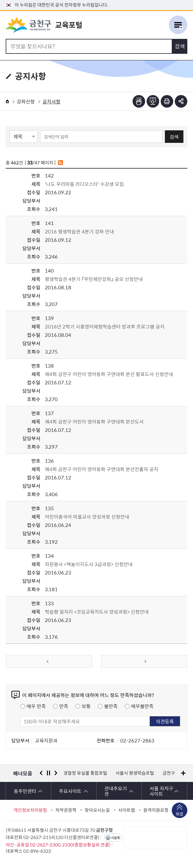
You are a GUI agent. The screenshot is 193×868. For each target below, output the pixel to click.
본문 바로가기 (97, 0)
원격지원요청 (156, 810)
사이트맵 (127, 810)
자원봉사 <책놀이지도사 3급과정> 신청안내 (89, 564)
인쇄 (167, 101)
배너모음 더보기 (183, 773)
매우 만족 (36, 706)
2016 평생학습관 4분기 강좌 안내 (79, 231)
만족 (64, 706)
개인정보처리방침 (30, 810)
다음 (56, 773)
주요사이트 (70, 791)
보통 (86, 706)
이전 (41, 773)
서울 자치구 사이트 (161, 791)
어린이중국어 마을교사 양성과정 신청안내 (87, 516)
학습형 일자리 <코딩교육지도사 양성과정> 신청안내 (97, 612)
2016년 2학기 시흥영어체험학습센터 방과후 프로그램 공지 (105, 326)
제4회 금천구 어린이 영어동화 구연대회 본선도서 (94, 421)
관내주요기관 (116, 791)
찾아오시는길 (97, 810)
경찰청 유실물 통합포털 (85, 773)
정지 (48, 773)
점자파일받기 (153, 101)
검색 (174, 137)
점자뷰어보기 (139, 101)
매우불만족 (142, 706)
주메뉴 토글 (178, 25)
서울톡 (116, 838)
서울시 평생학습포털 (135, 773)
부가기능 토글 (181, 101)
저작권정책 (66, 810)
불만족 (111, 706)
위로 (180, 814)
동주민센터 (25, 791)
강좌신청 (26, 101)
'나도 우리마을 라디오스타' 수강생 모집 (84, 184)
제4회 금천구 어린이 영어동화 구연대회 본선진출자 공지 (102, 469)
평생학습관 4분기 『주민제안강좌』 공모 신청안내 (94, 279)
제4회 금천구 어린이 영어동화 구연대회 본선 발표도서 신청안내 (109, 374)
